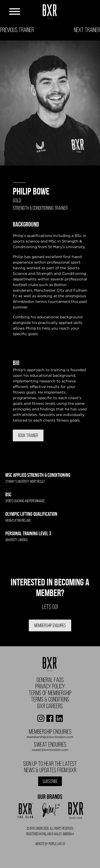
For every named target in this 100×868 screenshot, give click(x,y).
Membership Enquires (50, 625)
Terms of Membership (50, 693)
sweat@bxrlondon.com (50, 750)
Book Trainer (28, 435)
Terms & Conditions (50, 699)
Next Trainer (87, 30)
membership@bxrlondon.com (50, 737)
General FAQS (50, 680)
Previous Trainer (17, 30)
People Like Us (57, 844)
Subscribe (50, 781)
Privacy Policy (50, 686)
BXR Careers (50, 706)
